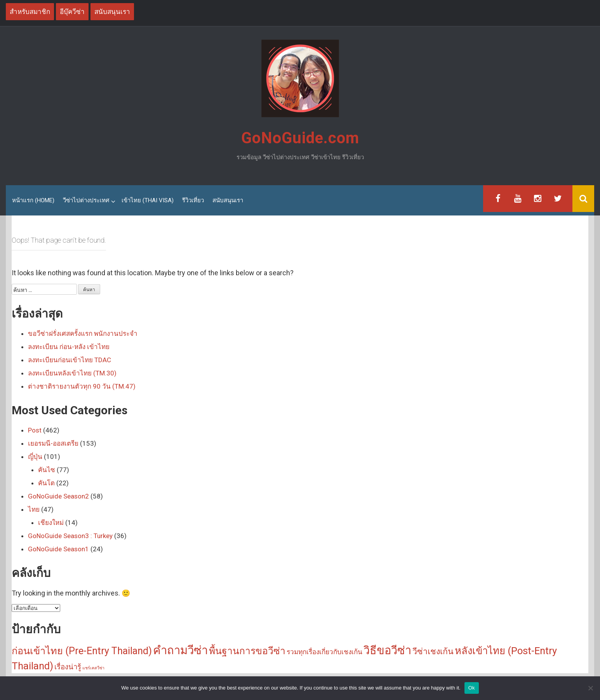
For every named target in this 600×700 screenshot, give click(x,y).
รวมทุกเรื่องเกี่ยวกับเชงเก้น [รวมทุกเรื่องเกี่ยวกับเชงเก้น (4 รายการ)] (324, 652)
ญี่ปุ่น (35, 457)
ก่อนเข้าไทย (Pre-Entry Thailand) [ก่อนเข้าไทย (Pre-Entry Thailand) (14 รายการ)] (82, 651)
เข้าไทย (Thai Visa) (148, 200)
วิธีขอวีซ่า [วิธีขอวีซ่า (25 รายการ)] (387, 650)
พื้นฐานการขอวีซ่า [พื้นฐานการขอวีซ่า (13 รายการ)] (247, 651)
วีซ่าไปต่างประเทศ (86, 200)
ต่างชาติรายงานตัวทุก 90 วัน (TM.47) (82, 386)
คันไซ (47, 470)
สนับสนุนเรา (228, 200)
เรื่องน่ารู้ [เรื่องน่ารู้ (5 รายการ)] (68, 667)
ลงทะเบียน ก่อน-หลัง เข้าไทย (69, 347)
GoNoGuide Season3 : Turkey (70, 536)
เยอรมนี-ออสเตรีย (53, 443)
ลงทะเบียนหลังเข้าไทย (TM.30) (72, 373)
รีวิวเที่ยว (193, 200)
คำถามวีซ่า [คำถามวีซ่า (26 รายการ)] (180, 650)
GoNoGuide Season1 (58, 549)
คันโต (46, 483)
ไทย (34, 509)
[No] (590, 688)
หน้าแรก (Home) (33, 200)
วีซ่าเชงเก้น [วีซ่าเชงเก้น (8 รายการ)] (433, 651)
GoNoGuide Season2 (58, 496)
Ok (472, 688)
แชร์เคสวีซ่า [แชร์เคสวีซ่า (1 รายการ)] (93, 668)
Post (35, 430)
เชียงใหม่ (51, 523)
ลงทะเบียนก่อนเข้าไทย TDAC (70, 360)
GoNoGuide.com (300, 138)
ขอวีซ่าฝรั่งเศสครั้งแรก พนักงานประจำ (83, 333)
